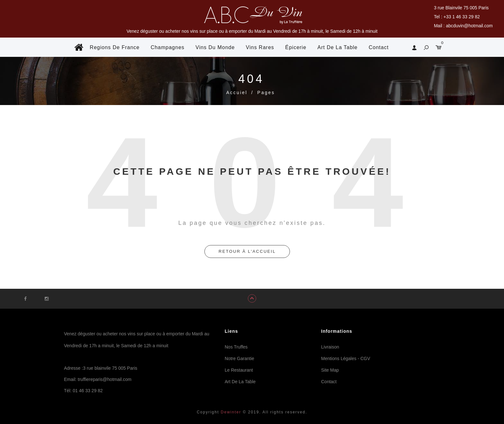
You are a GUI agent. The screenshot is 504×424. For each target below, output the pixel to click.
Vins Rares (260, 47)
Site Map (330, 370)
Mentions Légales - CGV (346, 358)
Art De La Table (338, 47)
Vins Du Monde (215, 47)
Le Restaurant (239, 370)
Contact (379, 47)
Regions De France (115, 47)
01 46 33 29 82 (88, 391)
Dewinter (230, 412)
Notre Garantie (239, 358)
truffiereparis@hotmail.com (105, 379)
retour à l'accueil (247, 251)
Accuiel (237, 93)
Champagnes (168, 47)
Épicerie (296, 47)
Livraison (330, 347)
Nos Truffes (236, 347)
